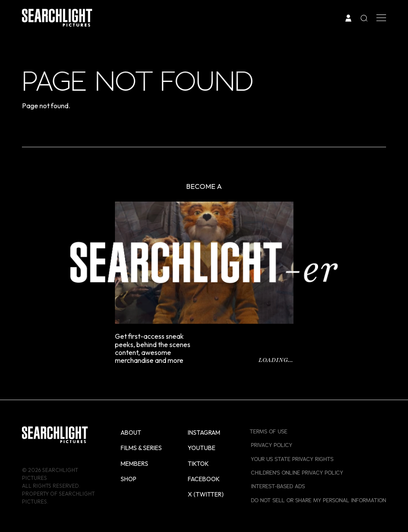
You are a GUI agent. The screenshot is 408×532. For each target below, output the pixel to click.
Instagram (204, 433)
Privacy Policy (272, 445)
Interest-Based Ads (278, 486)
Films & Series (141, 448)
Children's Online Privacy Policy (297, 473)
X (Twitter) (206, 494)
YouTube (202, 448)
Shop (129, 479)
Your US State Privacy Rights (292, 459)
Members (134, 464)
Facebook (204, 479)
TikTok (198, 464)
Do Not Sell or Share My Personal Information (319, 500)
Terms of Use (268, 432)
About (131, 433)
